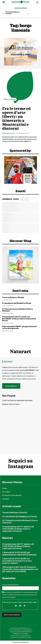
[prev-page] (3, 14)
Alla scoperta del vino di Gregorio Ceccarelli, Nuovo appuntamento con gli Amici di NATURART (20, 569)
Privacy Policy (15, 635)
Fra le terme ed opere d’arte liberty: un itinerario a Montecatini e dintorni (16, 118)
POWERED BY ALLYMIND (21, 634)
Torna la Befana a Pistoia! (12, 13)
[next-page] (28, 14)
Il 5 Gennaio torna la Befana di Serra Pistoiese (17, 310)
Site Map (28, 637)
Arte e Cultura (9, 99)
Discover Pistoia (8, 133)
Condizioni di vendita (17, 637)
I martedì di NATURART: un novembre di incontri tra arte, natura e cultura (17, 561)
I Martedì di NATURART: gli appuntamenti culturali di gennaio (19, 327)
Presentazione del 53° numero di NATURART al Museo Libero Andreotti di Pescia (19, 319)
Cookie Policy (25, 635)
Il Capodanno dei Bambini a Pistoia (17, 303)
